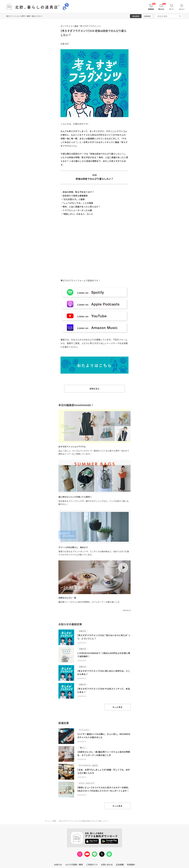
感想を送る (94, 389)
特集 (54, 821)
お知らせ (58, 865)
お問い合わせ (107, 865)
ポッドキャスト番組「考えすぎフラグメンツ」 (81, 26)
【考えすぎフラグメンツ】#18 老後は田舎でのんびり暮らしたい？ (84, 821)
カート (172, 9)
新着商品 (151, 9)
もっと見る (117, 707)
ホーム (48, 821)
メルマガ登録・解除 (74, 865)
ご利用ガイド (92, 865)
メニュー (182, 9)
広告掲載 (120, 865)
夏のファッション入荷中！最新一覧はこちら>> (24, 16)
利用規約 (131, 865)
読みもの (161, 9)
